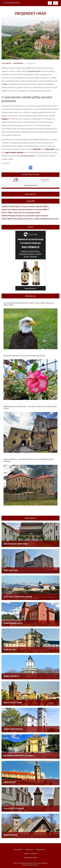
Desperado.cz (18, 849)
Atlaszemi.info (41, 849)
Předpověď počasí (30, 185)
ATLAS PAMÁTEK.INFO (11, 3)
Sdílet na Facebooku (31, 854)
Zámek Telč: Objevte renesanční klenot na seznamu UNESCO (25, 210)
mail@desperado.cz (33, 865)
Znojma (4, 84)
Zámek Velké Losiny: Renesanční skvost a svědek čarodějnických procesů (30, 219)
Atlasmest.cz (29, 849)
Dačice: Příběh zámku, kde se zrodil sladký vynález (21, 213)
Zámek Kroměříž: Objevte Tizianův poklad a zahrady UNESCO (25, 206)
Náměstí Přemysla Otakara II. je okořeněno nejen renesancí (25, 216)
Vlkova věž (50, 149)
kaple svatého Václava (14, 152)
